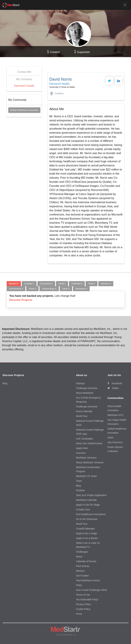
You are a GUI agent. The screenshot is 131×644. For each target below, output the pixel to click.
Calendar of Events (86, 561)
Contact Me (24, 72)
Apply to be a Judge (87, 533)
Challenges (82, 552)
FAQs (79, 585)
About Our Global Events (89, 443)
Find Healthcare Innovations (91, 514)
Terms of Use (83, 595)
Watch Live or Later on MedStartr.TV (88, 545)
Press (79, 614)
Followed (77, 284)
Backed (14, 284)
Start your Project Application (91, 495)
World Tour (82, 416)
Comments (46, 284)
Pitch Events (83, 566)
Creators (59, 93)
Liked (62, 284)
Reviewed (81, 289)
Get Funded (82, 576)
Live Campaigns (85, 439)
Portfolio (80, 490)
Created (53, 52)
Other (66, 289)
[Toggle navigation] (125, 5)
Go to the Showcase (87, 519)
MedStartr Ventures (86, 458)
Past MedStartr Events (88, 580)
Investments (16, 289)
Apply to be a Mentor (87, 538)
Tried (92, 284)
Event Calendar (84, 411)
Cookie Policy (83, 609)
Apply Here (82, 448)
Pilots (32, 289)
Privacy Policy (83, 604)
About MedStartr (85, 393)
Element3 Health (24, 86)
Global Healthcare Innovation (24, 110)
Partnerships (49, 289)
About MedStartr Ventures (90, 462)
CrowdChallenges (85, 529)
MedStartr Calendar (86, 500)
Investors (81, 453)
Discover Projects (21, 300)
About (79, 557)
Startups (80, 383)
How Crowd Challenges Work (92, 590)
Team (79, 481)
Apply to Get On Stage (88, 505)
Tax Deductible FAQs (87, 600)
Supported (82, 52)
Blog (5, 383)
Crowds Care (83, 510)
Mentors (106, 284)
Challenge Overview (87, 388)
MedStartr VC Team (87, 476)
